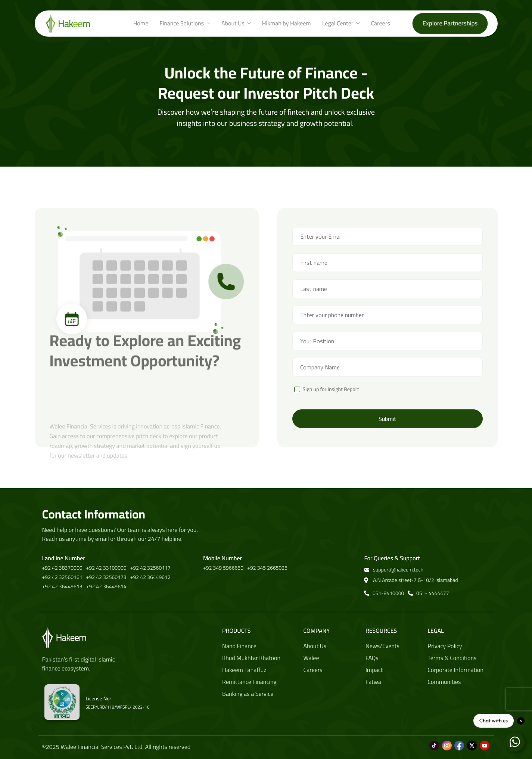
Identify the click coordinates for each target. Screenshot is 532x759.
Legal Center (341, 24)
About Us (236, 24)
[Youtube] (485, 741)
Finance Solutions (185, 24)
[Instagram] (447, 741)
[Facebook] (459, 741)
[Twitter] (472, 741)
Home (141, 24)
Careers (380, 24)
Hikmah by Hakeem (287, 24)
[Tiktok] (434, 741)
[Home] (68, 23)
